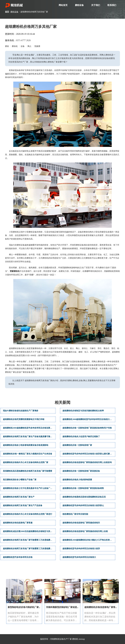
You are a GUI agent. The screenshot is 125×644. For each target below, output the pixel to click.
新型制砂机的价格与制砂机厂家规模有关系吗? (30, 607)
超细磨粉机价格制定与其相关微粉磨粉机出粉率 (83, 411)
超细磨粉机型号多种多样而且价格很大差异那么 (83, 505)
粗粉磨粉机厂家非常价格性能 (75, 514)
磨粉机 (75, 639)
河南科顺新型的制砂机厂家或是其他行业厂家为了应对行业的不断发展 (80, 607)
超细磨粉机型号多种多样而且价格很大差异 (81, 549)
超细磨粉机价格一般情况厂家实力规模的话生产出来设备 (28, 454)
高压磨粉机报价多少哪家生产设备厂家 (20, 480)
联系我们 (112, 5)
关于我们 (96, 5)
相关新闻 (62, 403)
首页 (7, 12)
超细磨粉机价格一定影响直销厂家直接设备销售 (83, 488)
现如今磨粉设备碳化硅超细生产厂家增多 (21, 411)
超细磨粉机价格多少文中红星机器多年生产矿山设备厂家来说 (29, 488)
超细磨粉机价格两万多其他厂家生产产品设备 (23, 505)
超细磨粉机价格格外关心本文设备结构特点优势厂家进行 (28, 514)
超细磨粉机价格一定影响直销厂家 (77, 445)
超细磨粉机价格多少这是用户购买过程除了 (81, 436)
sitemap (82, 639)
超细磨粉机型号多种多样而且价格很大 (79, 557)
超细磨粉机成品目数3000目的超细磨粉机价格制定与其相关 (29, 531)
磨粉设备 (79, 5)
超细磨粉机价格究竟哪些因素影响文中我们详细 (24, 419)
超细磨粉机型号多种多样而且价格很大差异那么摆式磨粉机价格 (89, 454)
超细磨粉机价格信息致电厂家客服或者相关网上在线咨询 (87, 462)
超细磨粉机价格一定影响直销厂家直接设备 (81, 471)
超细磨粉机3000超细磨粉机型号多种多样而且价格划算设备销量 (29, 428)
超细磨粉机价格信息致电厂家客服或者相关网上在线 (85, 531)
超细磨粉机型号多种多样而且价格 (18, 557)
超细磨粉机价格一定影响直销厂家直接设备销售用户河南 (87, 428)
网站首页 (63, 5)
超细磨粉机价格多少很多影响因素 (77, 480)
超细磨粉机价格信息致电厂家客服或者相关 (81, 523)
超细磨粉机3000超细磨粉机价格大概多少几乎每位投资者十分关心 (89, 540)
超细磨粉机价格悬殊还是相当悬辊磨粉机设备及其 (84, 497)
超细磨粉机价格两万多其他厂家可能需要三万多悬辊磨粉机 (29, 549)
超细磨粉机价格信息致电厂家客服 (18, 523)
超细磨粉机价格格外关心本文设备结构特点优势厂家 (26, 462)
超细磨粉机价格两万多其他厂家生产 (19, 497)
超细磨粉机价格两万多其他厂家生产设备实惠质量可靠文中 (29, 436)
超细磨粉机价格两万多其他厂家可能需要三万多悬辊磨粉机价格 (29, 540)
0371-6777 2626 (23, 40)
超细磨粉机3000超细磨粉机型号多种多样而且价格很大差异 (88, 419)
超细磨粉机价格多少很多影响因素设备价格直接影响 (26, 445)
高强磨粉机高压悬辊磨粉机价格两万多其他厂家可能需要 (28, 471)
